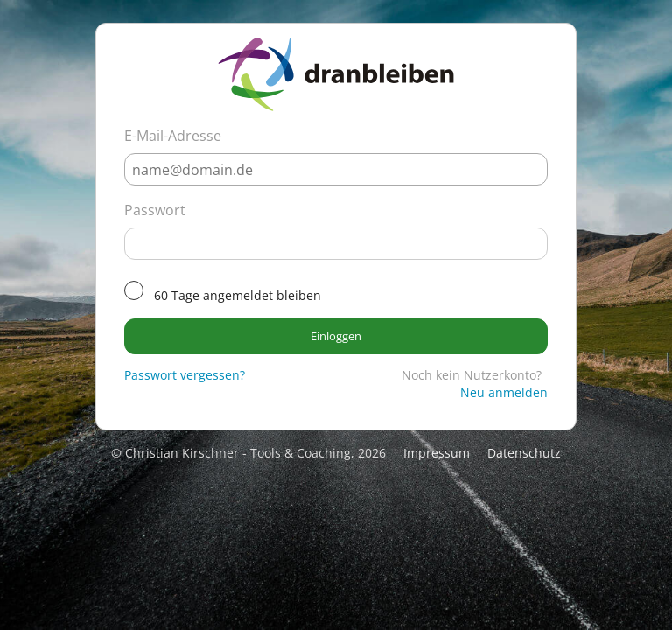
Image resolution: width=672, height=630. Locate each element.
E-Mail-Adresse (173, 136)
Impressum (437, 453)
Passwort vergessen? (185, 375)
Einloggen (336, 336)
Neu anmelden (504, 392)
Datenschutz (524, 453)
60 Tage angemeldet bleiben (238, 295)
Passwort (155, 210)
